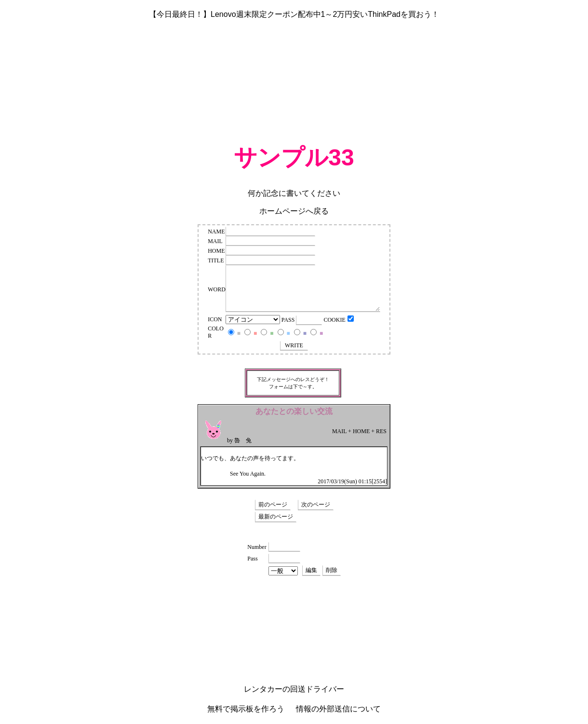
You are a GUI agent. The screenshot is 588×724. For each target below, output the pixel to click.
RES (381, 431)
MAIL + (342, 431)
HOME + (364, 431)
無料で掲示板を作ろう (246, 709)
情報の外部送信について (338, 709)
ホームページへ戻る (294, 211)
